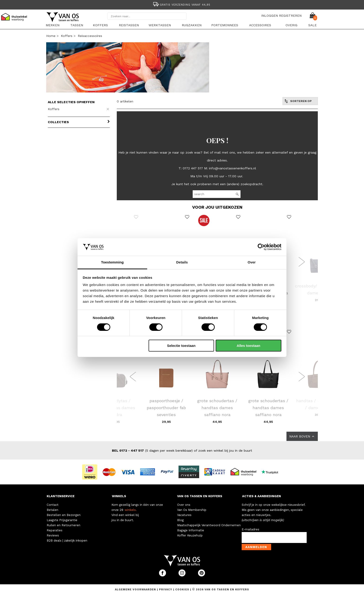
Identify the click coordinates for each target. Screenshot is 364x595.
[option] (182, 4)
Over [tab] (252, 262)
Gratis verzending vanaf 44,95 (181, 5)
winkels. (131, 510)
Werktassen (160, 25)
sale (312, 25)
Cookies (182, 590)
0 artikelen (125, 101)
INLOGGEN (270, 16)
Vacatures (184, 515)
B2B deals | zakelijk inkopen (67, 541)
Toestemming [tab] (112, 262)
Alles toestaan (249, 346)
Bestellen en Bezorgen (64, 515)
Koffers (100, 25)
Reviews (53, 535)
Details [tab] (182, 262)
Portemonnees (225, 25)
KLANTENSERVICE (61, 496)
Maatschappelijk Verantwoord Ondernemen (209, 525)
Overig (291, 25)
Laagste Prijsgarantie (62, 520)
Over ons (184, 505)
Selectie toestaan (181, 346)
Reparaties (55, 530)
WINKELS (119, 496)
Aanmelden (256, 547)
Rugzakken (192, 25)
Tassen (77, 25)
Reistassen (129, 25)
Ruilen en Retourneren (63, 525)
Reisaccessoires (90, 36)
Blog (180, 520)
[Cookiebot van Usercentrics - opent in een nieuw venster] (261, 247)
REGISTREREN (290, 16)
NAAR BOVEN (302, 436)
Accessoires (260, 25)
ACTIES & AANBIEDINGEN (262, 496)
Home (51, 36)
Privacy (166, 590)
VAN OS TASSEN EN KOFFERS (200, 496)
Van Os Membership (192, 510)
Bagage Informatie (191, 530)
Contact (53, 505)
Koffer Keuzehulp (190, 535)
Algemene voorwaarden (136, 590)
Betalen (52, 510)
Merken (53, 25)
